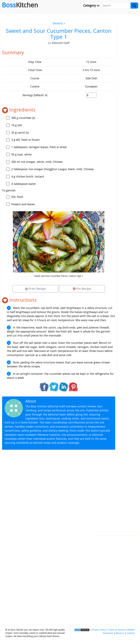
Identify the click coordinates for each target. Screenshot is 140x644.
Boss (20, 5)
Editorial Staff (49, 401)
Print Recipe (35, 289)
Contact (131, 633)
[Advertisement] (59, 493)
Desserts (58, 23)
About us (120, 633)
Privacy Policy (99, 630)
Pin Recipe (82, 289)
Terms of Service (116, 630)
